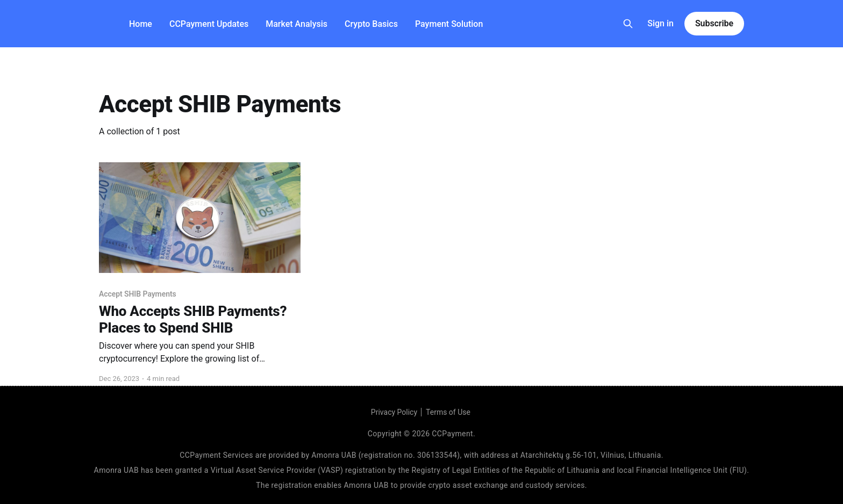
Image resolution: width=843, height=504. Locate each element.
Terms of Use (448, 412)
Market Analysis (297, 24)
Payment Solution (449, 24)
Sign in (660, 23)
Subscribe (714, 23)
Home (141, 24)
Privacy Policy (394, 412)
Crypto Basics (371, 24)
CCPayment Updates (209, 24)
